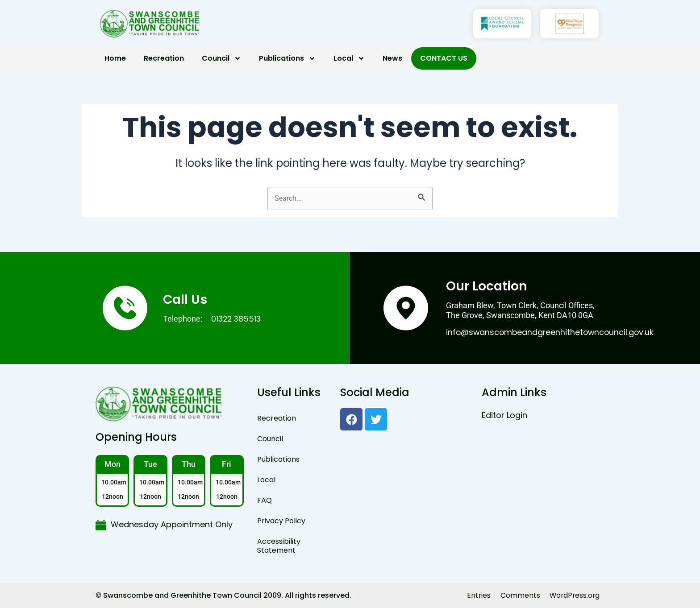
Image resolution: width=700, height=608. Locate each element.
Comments (518, 595)
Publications (287, 58)
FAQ (265, 500)
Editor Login (504, 415)
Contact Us (444, 58)
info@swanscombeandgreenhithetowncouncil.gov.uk (552, 332)
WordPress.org (574, 595)
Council (221, 58)
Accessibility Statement (279, 546)
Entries (476, 595)
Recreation (164, 58)
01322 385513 (237, 319)
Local (349, 58)
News (392, 58)
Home (115, 58)
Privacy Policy (281, 521)
